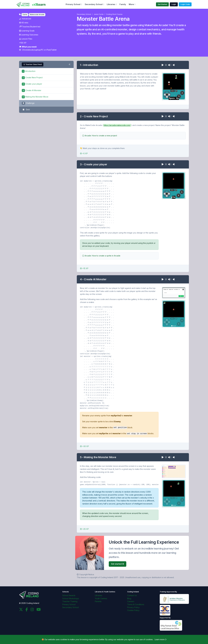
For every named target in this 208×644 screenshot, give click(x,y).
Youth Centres (101, 598)
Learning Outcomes (29, 35)
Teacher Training (70, 601)
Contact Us (132, 595)
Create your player (32, 84)
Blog (129, 598)
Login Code (185, 4)
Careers (131, 601)
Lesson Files (26, 39)
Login (174, 4)
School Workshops (71, 598)
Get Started (162, 4)
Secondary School (94, 4)
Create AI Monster (32, 90)
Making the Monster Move (35, 97)
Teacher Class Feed (33, 64)
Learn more (161, 639)
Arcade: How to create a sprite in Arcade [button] (101, 256)
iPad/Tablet (51, 50)
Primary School (73, 4)
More (131, 4)
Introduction (29, 71)
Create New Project (32, 77)
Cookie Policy (133, 610)
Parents (98, 601)
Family (123, 4)
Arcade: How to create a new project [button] (100, 136)
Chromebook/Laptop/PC (32, 50)
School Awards (69, 595)
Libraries (111, 4)
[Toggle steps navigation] (70, 64)
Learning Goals (27, 31)
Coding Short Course (114, 14)
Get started (118, 564)
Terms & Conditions (136, 604)
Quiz (26, 110)
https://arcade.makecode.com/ (117, 125)
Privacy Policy (133, 607)
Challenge (28, 103)
